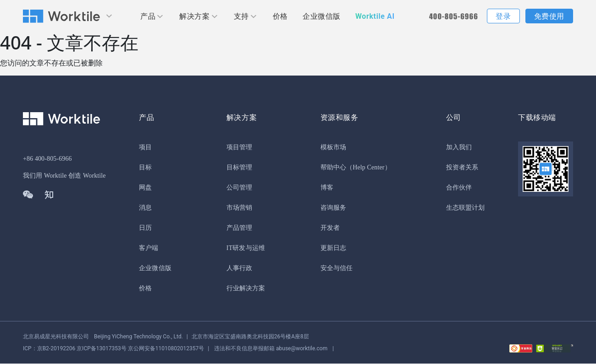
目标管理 (239, 168)
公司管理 (239, 188)
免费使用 (549, 16)
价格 (280, 16)
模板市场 (333, 148)
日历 (145, 228)
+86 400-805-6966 (47, 159)
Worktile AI (375, 16)
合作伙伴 (459, 188)
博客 (327, 188)
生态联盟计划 (466, 208)
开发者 (330, 228)
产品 (148, 16)
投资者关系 (462, 168)
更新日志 (333, 248)
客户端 (149, 248)
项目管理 (239, 148)
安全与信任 (337, 269)
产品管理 (239, 228)
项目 (145, 148)
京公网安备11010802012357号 (113, 349)
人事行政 (239, 269)
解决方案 (194, 16)
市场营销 (239, 208)
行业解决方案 (246, 289)
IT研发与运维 (246, 248)
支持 (241, 16)
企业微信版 (322, 16)
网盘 (145, 188)
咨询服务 (333, 208)
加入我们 (459, 148)
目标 (145, 168)
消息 (145, 208)
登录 (503, 16)
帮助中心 (333, 168)
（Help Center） (369, 168)
